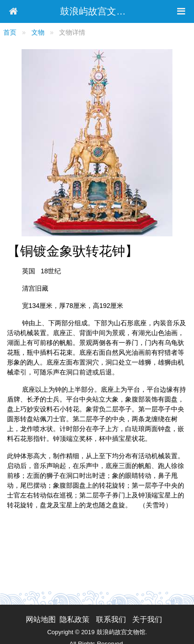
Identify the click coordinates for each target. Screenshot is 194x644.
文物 (38, 32)
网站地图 (41, 619)
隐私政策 (75, 619)
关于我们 (147, 619)
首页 (10, 32)
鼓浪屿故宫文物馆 (97, 11)
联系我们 (111, 619)
